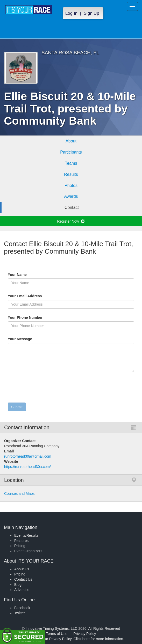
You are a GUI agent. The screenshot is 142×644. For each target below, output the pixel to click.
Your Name (26, 275)
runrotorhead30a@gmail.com (28, 456)
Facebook (22, 608)
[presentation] (47, 389)
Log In (71, 13)
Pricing (20, 546)
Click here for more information (98, 639)
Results (71, 174)
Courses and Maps (19, 494)
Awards (71, 196)
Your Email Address (45, 296)
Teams (71, 163)
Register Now (71, 221)
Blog (18, 585)
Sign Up (91, 13)
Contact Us (23, 579)
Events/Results (26, 535)
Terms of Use (57, 634)
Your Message (29, 339)
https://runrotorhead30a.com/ (27, 467)
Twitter (20, 613)
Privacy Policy (85, 634)
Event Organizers (28, 551)
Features (21, 541)
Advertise (22, 590)
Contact (72, 207)
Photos (71, 185)
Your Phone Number (25, 317)
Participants (71, 152)
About (71, 141)
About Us (22, 569)
